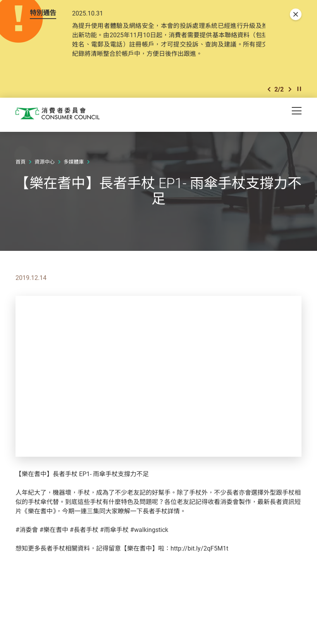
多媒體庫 (74, 163)
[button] (269, 90)
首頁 (21, 163)
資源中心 (45, 163)
